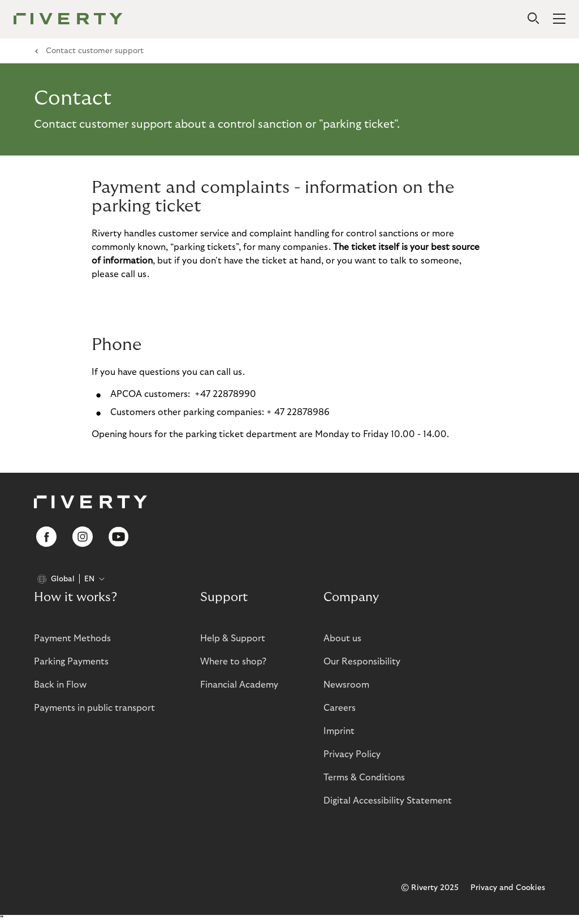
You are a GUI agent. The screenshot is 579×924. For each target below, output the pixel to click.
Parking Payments (71, 662)
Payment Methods (72, 638)
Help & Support (233, 638)
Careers (340, 708)
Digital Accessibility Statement (388, 801)
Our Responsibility (362, 662)
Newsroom (346, 685)
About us (342, 638)
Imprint (339, 731)
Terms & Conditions (364, 778)
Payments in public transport (94, 708)
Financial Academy (239, 685)
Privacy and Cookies (508, 888)
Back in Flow (60, 685)
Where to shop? (233, 662)
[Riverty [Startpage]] (68, 20)
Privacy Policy (352, 754)
